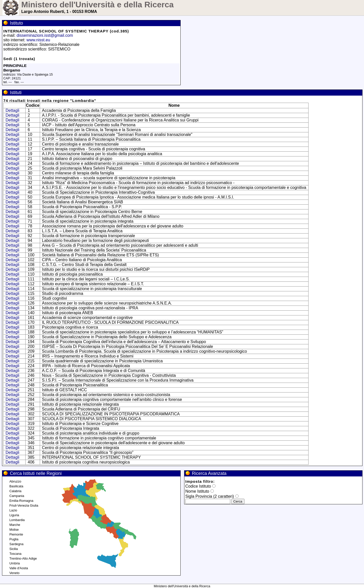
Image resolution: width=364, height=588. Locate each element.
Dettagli (12, 110)
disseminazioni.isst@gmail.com (45, 35)
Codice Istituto (198, 486)
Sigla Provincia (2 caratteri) (210, 496)
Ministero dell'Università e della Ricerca (98, 5)
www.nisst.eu (38, 40)
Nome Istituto (197, 491)
